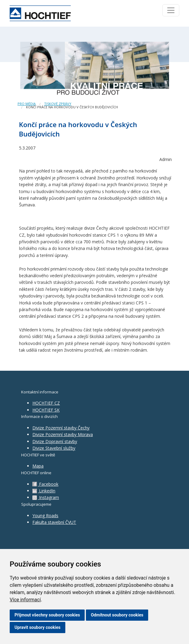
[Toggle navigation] (171, 10)
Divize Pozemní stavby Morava (63, 434)
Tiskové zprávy (58, 104)
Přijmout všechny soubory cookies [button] (47, 615)
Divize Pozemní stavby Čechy (61, 428)
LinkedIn (44, 491)
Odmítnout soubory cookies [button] (117, 615)
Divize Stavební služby (54, 448)
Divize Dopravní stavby (55, 441)
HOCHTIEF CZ (46, 403)
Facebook (45, 484)
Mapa (38, 466)
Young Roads (45, 516)
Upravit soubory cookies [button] (37, 627)
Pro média (27, 104)
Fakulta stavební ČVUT (54, 522)
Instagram (46, 497)
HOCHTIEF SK (46, 410)
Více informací (25, 600)
